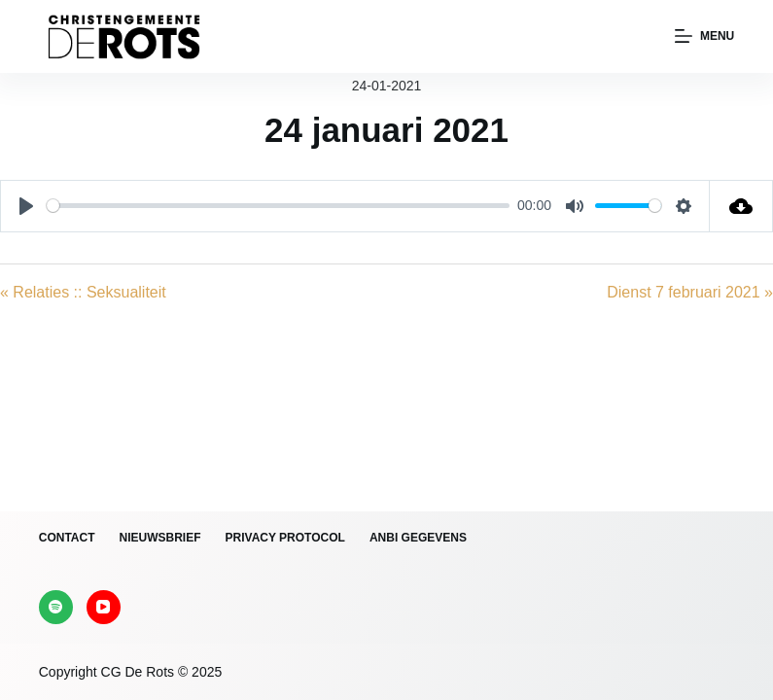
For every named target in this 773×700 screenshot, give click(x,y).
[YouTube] (104, 607)
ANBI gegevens (418, 538)
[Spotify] (56, 607)
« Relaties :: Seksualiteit (83, 292)
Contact (67, 538)
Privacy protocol (285, 538)
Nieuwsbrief (160, 538)
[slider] (278, 206)
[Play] (26, 206)
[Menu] (704, 37)
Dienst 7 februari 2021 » (690, 292)
